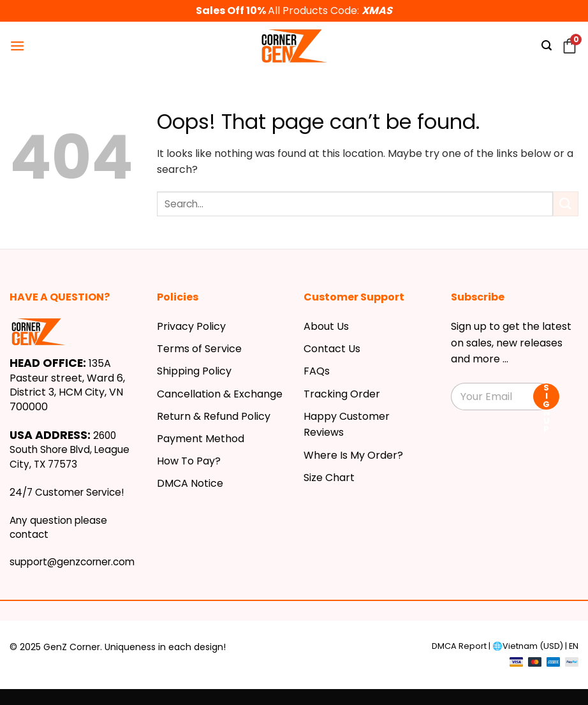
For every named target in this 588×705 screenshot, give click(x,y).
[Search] (547, 46)
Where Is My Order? (353, 455)
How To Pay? (189, 461)
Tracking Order (342, 394)
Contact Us (332, 349)
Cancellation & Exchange (220, 394)
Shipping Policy (194, 371)
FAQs (317, 371)
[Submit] (566, 204)
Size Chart (329, 478)
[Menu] (17, 46)
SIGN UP (546, 397)
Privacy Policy (191, 326)
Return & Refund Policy (214, 416)
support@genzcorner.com (72, 562)
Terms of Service (199, 349)
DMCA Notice (190, 483)
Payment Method (201, 439)
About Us (326, 326)
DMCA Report (459, 646)
